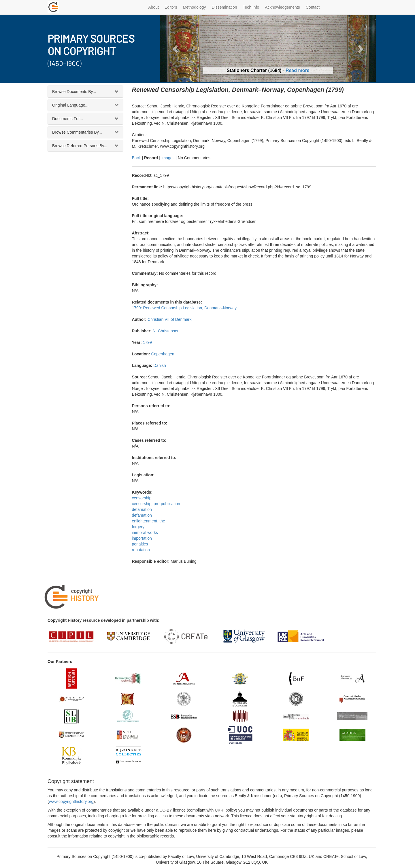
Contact (313, 7)
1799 (147, 342)
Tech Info (251, 7)
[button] (176, 49)
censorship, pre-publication (156, 504)
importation (142, 538)
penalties (140, 544)
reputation (141, 550)
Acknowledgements (282, 7)
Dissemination (225, 7)
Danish (160, 365)
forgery (138, 527)
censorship (142, 498)
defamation (142, 509)
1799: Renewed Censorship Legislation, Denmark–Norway (184, 308)
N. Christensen (166, 331)
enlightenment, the (149, 521)
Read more (298, 70)
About (153, 7)
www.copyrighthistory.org (71, 801)
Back (136, 158)
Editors (171, 7)
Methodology (194, 7)
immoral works (145, 532)
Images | (170, 158)
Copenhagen (163, 354)
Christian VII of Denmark (170, 319)
